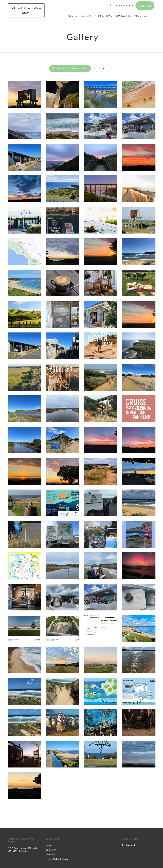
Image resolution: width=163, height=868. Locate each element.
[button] (152, 16)
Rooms (103, 68)
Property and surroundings (70, 68)
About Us (50, 854)
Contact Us (51, 850)
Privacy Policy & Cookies (58, 859)
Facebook (129, 845)
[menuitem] (73, 16)
